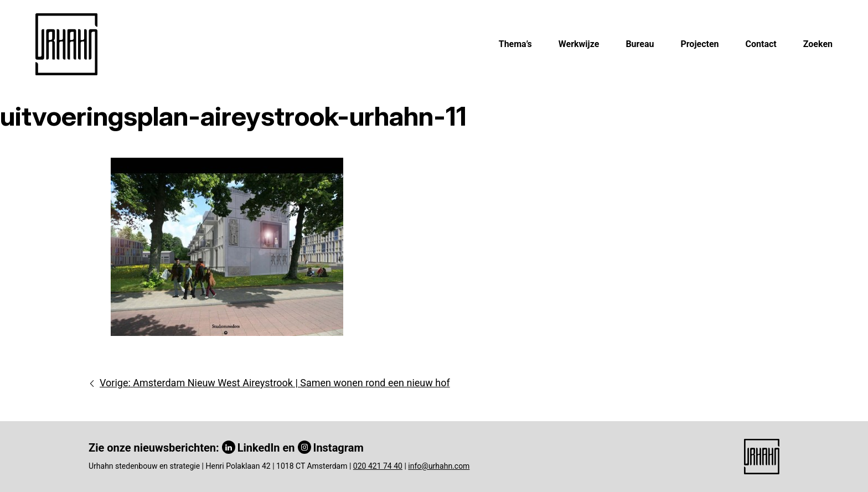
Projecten (699, 44)
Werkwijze (579, 44)
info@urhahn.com (439, 466)
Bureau (640, 44)
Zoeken (818, 44)
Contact (761, 44)
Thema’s (515, 44)
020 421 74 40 (378, 466)
